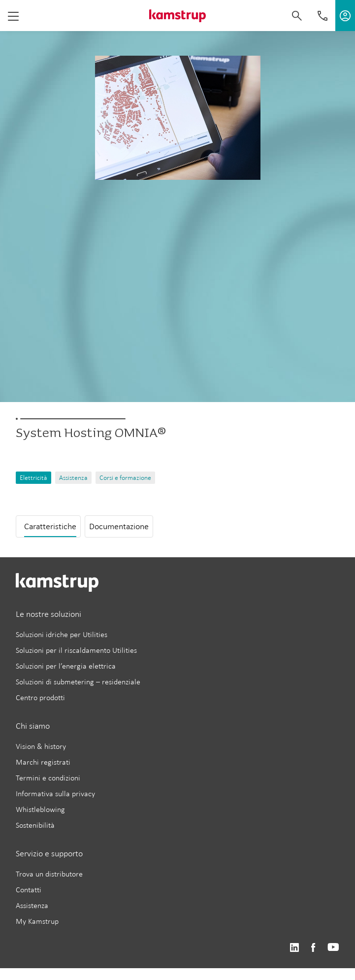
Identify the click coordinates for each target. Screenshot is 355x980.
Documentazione (119, 526)
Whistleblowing (40, 809)
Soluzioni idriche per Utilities (62, 634)
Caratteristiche (50, 526)
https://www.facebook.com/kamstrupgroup (313, 948)
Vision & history (41, 746)
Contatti (29, 890)
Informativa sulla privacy (55, 794)
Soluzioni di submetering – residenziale (78, 682)
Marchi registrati (43, 762)
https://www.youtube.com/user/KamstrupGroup (333, 948)
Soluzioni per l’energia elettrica (66, 666)
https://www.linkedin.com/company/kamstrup (294, 948)
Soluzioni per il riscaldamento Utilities (76, 650)
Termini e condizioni (48, 778)
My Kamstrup (37, 921)
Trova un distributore (49, 874)
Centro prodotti (40, 697)
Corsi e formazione (125, 478)
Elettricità (33, 478)
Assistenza (73, 478)
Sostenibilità (35, 825)
